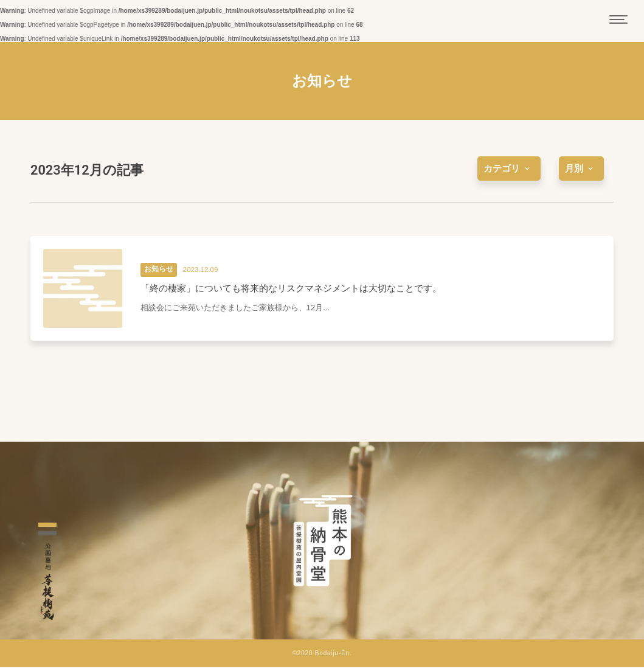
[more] (509, 169)
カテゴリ (509, 169)
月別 (581, 169)
